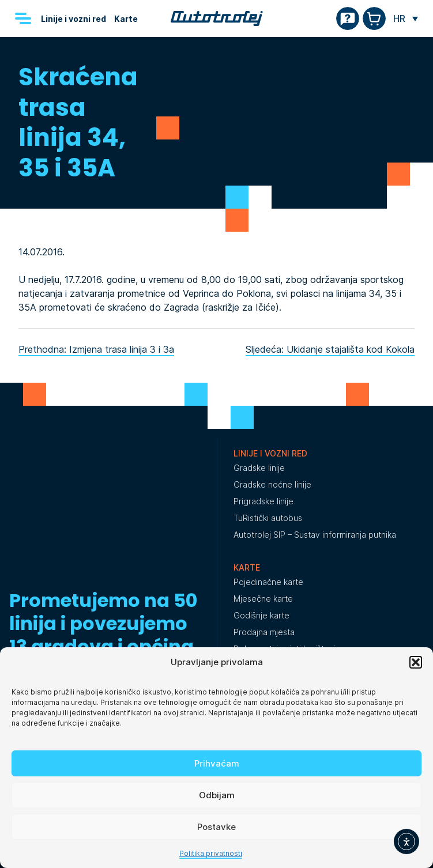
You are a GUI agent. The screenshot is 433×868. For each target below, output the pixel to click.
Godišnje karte (261, 615)
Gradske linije (259, 468)
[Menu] (23, 18)
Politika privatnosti (211, 853)
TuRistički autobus (268, 518)
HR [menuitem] (399, 18)
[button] (416, 662)
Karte (126, 19)
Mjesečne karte (263, 599)
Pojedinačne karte (268, 582)
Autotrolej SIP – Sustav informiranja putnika (315, 535)
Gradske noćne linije (272, 484)
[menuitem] (406, 18)
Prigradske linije (263, 501)
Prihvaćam (217, 763)
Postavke (216, 827)
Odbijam (217, 795)
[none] (406, 18)
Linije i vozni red (74, 19)
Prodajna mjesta (264, 632)
